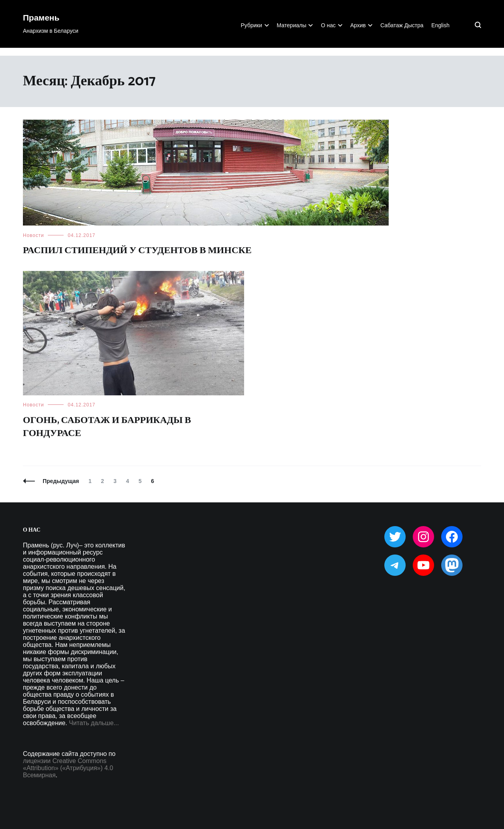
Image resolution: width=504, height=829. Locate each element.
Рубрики (251, 25)
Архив (358, 25)
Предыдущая (61, 481)
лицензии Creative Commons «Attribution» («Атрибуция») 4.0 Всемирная (68, 768)
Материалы (292, 25)
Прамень (41, 18)
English (440, 25)
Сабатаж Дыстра (402, 25)
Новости (33, 235)
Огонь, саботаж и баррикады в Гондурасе (107, 427)
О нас (328, 25)
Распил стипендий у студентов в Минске (137, 251)
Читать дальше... (94, 723)
